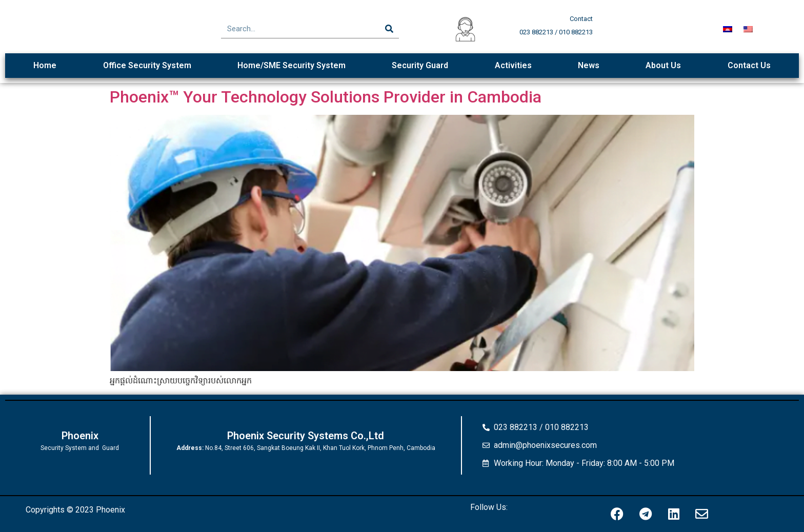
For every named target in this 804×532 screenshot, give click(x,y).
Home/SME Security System (292, 65)
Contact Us (749, 65)
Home (45, 65)
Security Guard (420, 65)
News (589, 65)
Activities (513, 65)
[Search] (389, 29)
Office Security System (147, 65)
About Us (663, 65)
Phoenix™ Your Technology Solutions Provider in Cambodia (326, 97)
